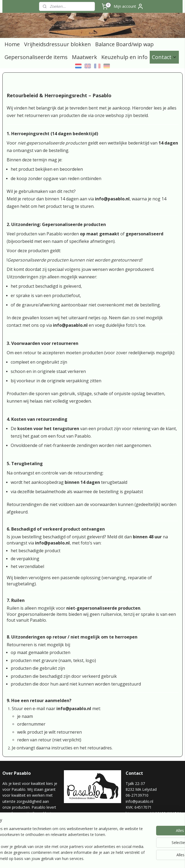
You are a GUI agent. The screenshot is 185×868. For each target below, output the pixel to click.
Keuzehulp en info (124, 57)
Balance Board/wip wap (124, 44)
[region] (57, 835)
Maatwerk (84, 57)
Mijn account (129, 6)
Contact (164, 57)
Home (12, 44)
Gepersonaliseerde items (36, 57)
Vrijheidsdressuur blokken (57, 44)
